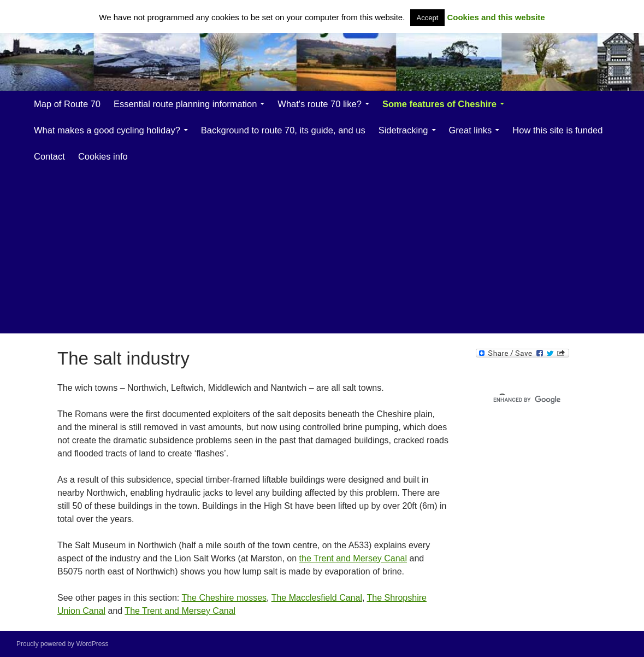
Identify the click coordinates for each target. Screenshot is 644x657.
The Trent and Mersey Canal (180, 611)
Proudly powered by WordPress (63, 644)
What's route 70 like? (320, 104)
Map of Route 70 (67, 104)
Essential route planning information (185, 104)
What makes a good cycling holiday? (107, 130)
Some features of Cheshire (439, 104)
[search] (541, 400)
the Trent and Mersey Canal (353, 558)
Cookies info (103, 156)
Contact (49, 156)
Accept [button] (428, 18)
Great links (471, 130)
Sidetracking (403, 130)
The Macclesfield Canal (317, 598)
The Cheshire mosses (224, 598)
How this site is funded (557, 130)
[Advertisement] (335, 251)
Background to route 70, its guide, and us (283, 130)
